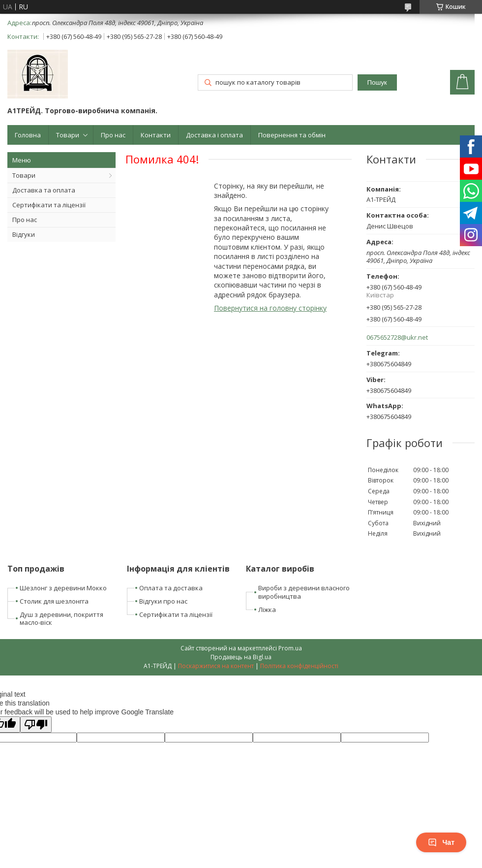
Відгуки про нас (163, 601)
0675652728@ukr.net (397, 338)
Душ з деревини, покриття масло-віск (61, 619)
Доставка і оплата (214, 135)
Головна (28, 135)
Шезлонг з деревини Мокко (63, 588)
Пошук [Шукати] (377, 82)
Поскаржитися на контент (216, 666)
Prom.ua (290, 648)
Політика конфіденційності (299, 666)
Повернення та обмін (292, 135)
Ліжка (267, 610)
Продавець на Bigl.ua (241, 657)
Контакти (156, 135)
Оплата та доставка (171, 588)
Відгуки (24, 234)
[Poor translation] (36, 724)
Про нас (113, 135)
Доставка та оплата (44, 190)
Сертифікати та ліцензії (49, 205)
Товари (68, 135)
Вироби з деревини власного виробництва (304, 592)
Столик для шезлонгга (54, 601)
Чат (441, 842)
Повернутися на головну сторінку (270, 308)
